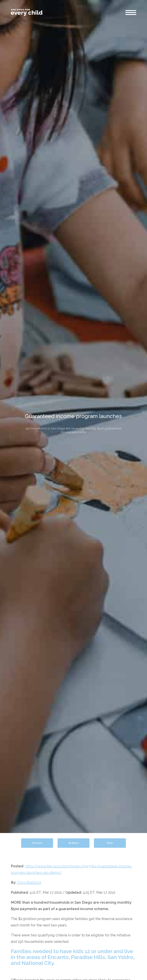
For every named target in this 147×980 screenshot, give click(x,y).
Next (110, 843)
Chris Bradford (29, 882)
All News (74, 843)
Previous (37, 843)
